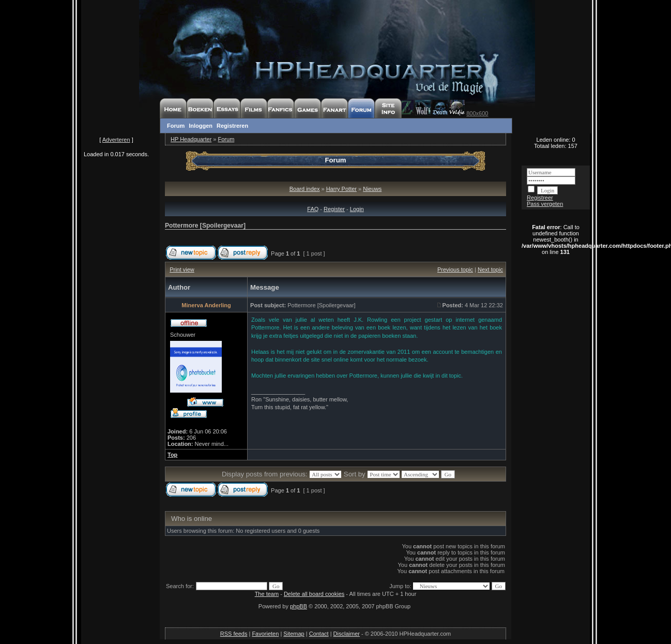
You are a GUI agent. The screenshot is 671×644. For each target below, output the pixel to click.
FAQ (313, 209)
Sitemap (294, 634)
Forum (176, 126)
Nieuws (372, 189)
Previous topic (455, 269)
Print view (182, 269)
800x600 (477, 113)
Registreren (232, 126)
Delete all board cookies (314, 594)
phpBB (299, 606)
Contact (319, 634)
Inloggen (201, 126)
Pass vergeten (545, 204)
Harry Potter (341, 189)
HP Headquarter (191, 139)
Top (172, 455)
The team (267, 594)
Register (334, 209)
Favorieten (265, 634)
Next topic (490, 269)
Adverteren (116, 140)
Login (357, 209)
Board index (305, 189)
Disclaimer (347, 634)
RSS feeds (234, 634)
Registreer (540, 198)
